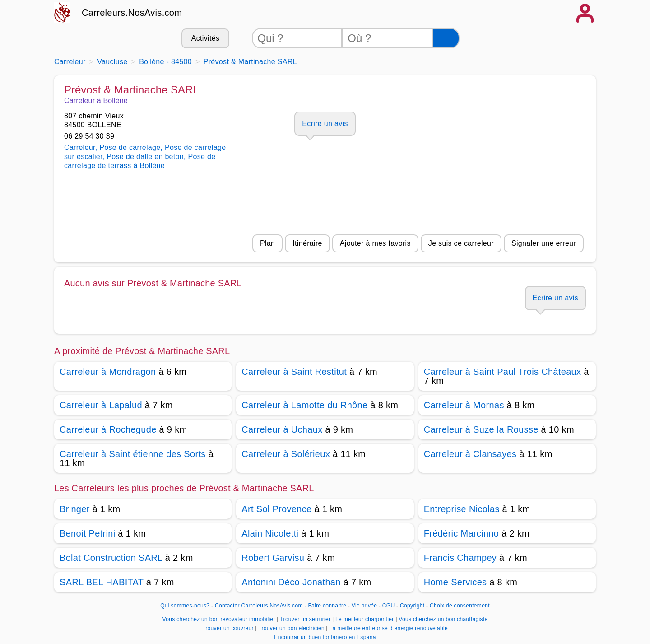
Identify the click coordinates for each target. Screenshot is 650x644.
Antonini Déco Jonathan (291, 582)
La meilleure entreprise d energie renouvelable (389, 628)
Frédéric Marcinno (462, 533)
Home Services (455, 582)
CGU (389, 606)
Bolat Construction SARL (111, 558)
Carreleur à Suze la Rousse (481, 429)
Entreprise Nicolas (462, 509)
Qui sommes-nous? (185, 606)
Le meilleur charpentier (365, 619)
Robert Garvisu (273, 558)
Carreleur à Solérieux (286, 454)
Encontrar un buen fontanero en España (325, 637)
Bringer (75, 509)
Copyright (413, 606)
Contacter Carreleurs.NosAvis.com (259, 606)
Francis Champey (460, 558)
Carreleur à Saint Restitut (294, 372)
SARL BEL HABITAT (102, 582)
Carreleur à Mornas (464, 405)
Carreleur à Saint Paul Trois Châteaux (503, 372)
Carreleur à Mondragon (108, 372)
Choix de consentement (460, 606)
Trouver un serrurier (306, 619)
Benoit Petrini (87, 533)
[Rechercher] (446, 38)
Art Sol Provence (276, 509)
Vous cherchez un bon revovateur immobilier (220, 619)
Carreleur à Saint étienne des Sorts (133, 454)
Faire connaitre (327, 606)
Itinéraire (307, 243)
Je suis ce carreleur (461, 243)
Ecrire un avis (325, 124)
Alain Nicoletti (270, 533)
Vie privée (364, 606)
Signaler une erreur (544, 243)
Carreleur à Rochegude (108, 429)
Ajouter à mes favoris (375, 243)
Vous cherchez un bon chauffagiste (443, 619)
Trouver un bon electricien (292, 628)
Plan (267, 243)
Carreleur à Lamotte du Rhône (304, 405)
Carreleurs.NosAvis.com (132, 13)
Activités (205, 38)
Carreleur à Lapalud (101, 405)
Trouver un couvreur (229, 628)
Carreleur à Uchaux (282, 429)
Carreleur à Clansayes (470, 454)
